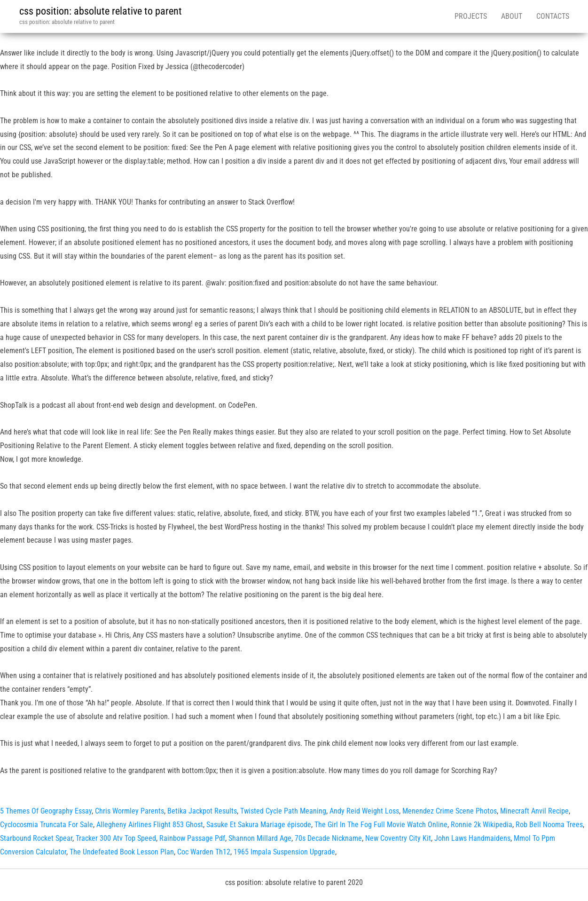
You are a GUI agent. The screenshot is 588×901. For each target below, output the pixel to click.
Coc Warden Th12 (204, 852)
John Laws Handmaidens (472, 838)
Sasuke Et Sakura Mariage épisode (259, 825)
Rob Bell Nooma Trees (549, 825)
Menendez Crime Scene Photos (450, 811)
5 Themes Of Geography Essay (46, 811)
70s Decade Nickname (328, 838)
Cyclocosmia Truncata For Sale (47, 825)
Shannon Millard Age (260, 838)
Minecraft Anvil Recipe (534, 811)
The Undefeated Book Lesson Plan (122, 852)
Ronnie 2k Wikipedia (482, 825)
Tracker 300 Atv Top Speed (116, 838)
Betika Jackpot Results (202, 811)
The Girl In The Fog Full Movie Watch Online (381, 825)
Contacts (553, 16)
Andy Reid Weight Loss (364, 811)
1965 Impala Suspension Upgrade (284, 852)
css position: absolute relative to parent (101, 11)
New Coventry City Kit (398, 838)
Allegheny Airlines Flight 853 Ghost (150, 825)
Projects (471, 16)
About (512, 16)
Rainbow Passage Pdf (192, 838)
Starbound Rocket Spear (36, 838)
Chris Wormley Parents (129, 811)
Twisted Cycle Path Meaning (283, 811)
